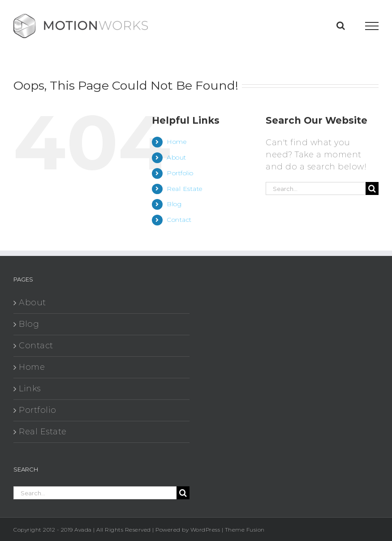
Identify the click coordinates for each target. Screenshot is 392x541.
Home (177, 142)
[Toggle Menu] (372, 26)
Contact (179, 220)
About (177, 157)
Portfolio (180, 173)
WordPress (205, 530)
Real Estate (185, 189)
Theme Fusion (245, 530)
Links (30, 389)
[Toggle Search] (341, 26)
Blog (174, 204)
